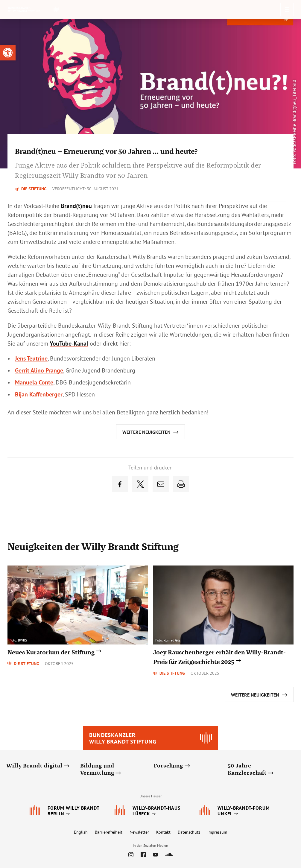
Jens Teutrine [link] (31, 358)
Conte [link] (34, 382)
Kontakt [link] (163, 832)
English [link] (81, 832)
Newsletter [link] (139, 832)
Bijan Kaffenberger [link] (39, 394)
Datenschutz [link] (189, 832)
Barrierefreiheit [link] (109, 832)
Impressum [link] (217, 832)
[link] (8, 53)
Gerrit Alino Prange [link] (39, 370)
